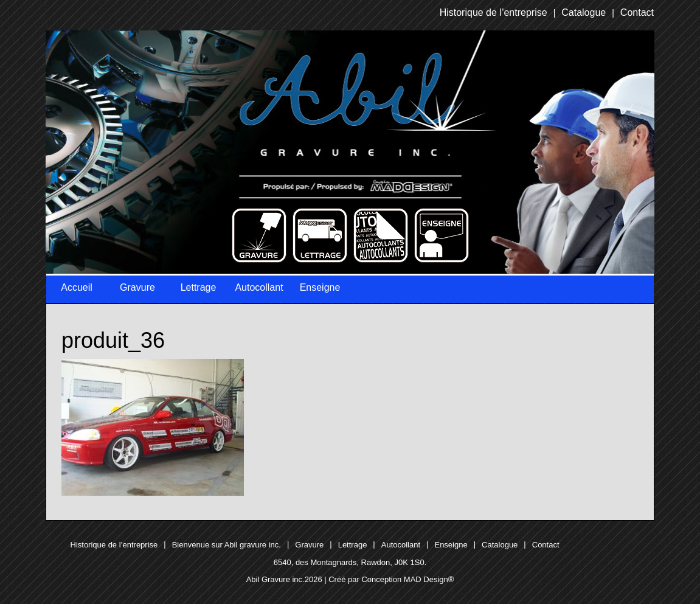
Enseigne (320, 287)
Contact (637, 12)
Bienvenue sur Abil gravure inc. (227, 545)
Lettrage (199, 287)
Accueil (77, 287)
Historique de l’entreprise (494, 12)
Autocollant (259, 287)
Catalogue (584, 12)
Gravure (137, 287)
